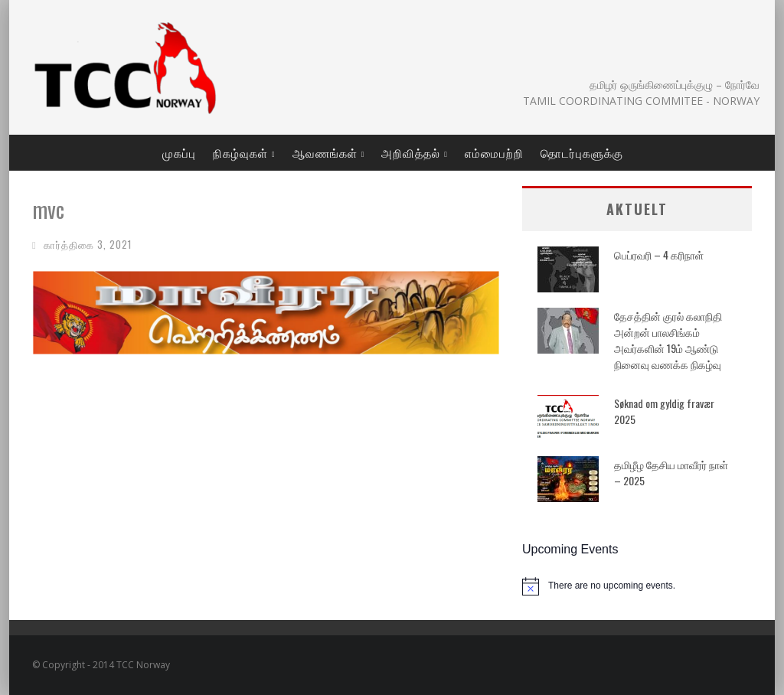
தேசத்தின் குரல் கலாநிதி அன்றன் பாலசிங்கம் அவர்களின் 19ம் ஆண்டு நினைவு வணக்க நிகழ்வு (668, 340)
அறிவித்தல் (411, 152)
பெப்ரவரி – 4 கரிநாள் (659, 255)
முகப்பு (179, 152)
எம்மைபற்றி (494, 152)
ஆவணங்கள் (325, 152)
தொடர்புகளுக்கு (582, 152)
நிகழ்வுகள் (240, 152)
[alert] (637, 586)
